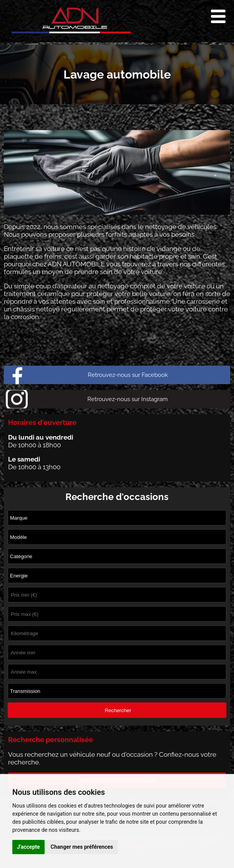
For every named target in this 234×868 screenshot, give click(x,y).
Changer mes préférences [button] (82, 847)
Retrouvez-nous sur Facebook (128, 375)
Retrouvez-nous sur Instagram (128, 399)
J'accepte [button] (28, 847)
